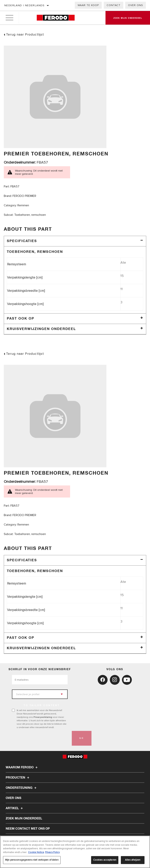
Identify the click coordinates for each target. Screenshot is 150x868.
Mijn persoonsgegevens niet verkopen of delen (32, 860)
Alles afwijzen (133, 860)
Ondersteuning (22, 788)
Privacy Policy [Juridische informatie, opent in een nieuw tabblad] (52, 852)
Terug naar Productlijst (25, 34)
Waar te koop (88, 5)
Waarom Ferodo (22, 767)
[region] (75, 852)
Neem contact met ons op (28, 829)
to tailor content (42, 706)
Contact (114, 5)
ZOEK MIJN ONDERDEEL (24, 818)
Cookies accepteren (105, 860)
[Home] (56, 18)
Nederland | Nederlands (25, 5)
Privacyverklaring (43, 717)
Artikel (15, 808)
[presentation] (41, 738)
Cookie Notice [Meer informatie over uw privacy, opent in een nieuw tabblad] (36, 852)
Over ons (136, 5)
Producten (18, 778)
